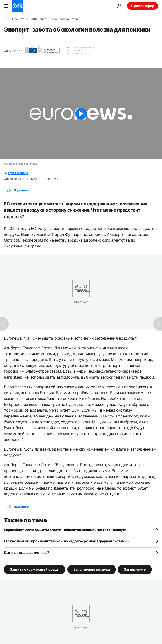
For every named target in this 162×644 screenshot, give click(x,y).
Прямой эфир (143, 6)
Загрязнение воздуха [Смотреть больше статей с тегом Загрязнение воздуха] (92, 569)
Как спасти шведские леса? (26, 553)
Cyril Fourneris (18, 173)
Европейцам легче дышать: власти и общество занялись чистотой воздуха (65, 530)
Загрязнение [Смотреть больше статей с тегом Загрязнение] (135, 569)
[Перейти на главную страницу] (18, 6)
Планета (18, 19)
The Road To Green (65, 19)
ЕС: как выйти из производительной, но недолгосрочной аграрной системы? (66, 541)
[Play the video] (81, 114)
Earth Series (38, 19)
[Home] (5, 19)
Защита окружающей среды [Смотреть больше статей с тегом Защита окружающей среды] (35, 569)
